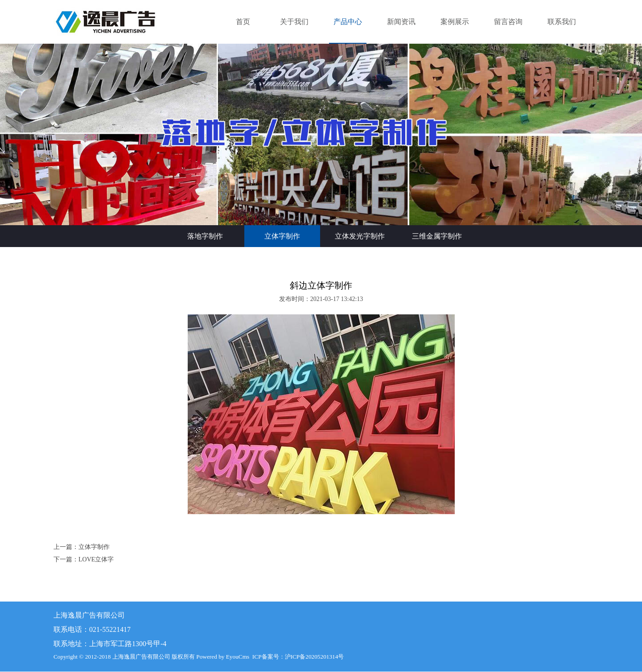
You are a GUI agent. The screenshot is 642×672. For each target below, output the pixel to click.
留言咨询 (508, 22)
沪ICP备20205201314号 (315, 657)
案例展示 (455, 22)
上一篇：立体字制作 (82, 547)
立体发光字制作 (360, 236)
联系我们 (562, 22)
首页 (243, 22)
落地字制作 (205, 236)
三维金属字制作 (437, 236)
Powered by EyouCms (222, 657)
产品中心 (348, 22)
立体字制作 (282, 236)
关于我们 (294, 22)
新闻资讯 (401, 22)
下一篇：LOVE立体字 (84, 559)
